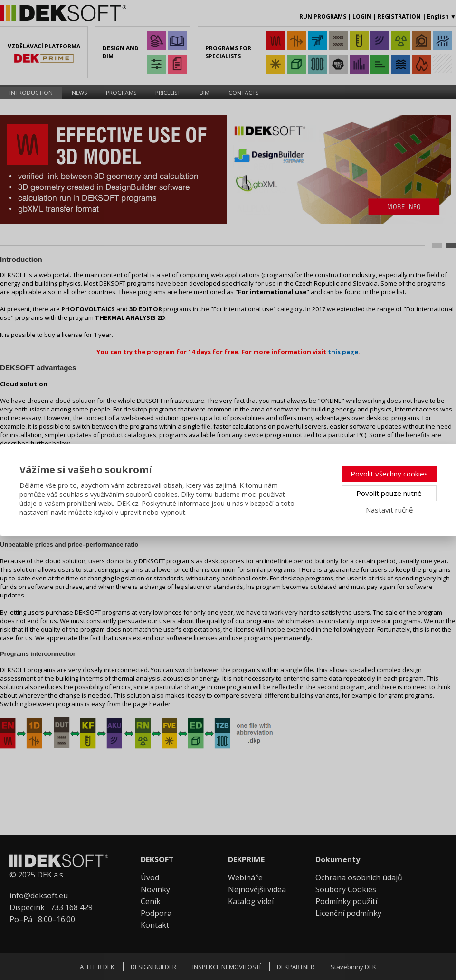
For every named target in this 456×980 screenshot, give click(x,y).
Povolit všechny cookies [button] (389, 474)
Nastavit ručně (389, 510)
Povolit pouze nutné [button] (389, 493)
